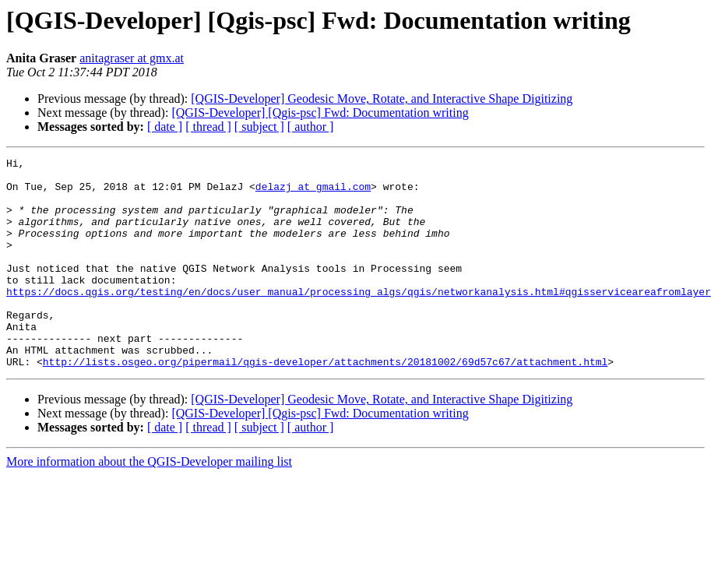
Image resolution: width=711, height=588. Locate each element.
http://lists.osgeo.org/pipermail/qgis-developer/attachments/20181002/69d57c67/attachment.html (325, 403)
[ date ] (165, 127)
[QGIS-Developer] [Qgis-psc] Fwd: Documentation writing (320, 113)
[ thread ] (208, 127)
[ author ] (311, 127)
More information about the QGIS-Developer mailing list (149, 503)
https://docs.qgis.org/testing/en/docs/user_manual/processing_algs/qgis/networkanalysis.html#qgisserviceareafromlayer (359, 319)
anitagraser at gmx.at (132, 58)
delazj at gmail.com (313, 193)
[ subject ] (259, 127)
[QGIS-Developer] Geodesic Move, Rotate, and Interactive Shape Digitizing (382, 99)
